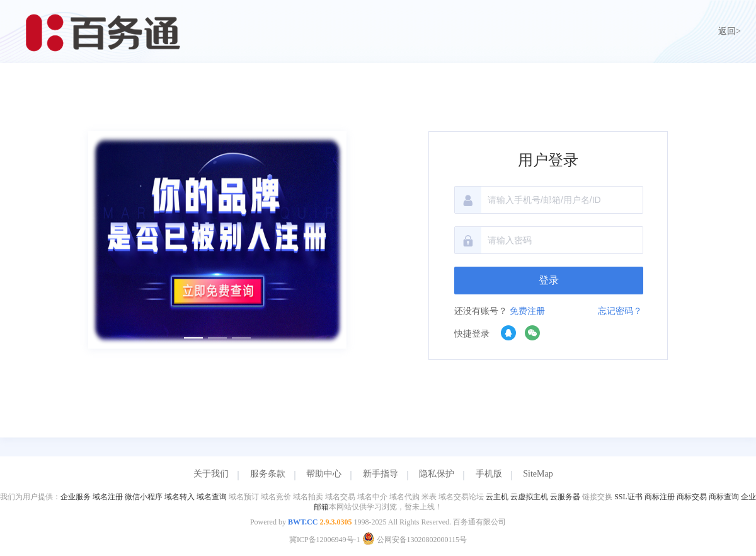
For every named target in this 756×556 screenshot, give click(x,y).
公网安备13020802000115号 (415, 540)
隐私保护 (437, 474)
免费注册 (527, 311)
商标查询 (724, 497)
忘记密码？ (620, 311)
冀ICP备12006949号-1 (325, 540)
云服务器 (565, 497)
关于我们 (211, 474)
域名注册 (108, 497)
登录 (549, 280)
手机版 (489, 474)
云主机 (497, 497)
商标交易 (692, 497)
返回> (730, 31)
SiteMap (538, 474)
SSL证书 (628, 497)
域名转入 (180, 497)
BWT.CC (303, 522)
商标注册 (660, 497)
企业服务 (76, 497)
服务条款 (268, 474)
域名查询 (212, 497)
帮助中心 (324, 474)
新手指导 (381, 474)
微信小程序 (144, 497)
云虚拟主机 (529, 497)
